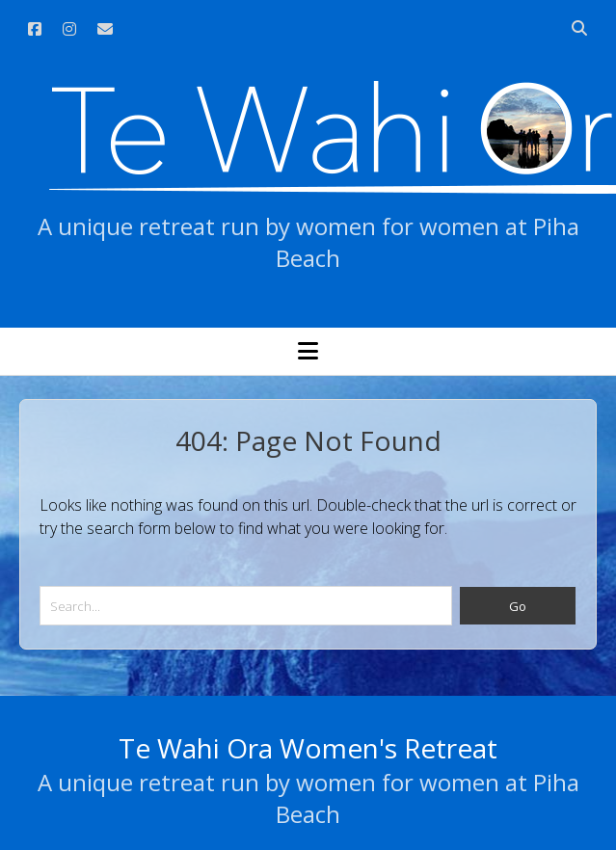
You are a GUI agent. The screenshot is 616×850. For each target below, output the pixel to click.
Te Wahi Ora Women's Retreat (308, 748)
